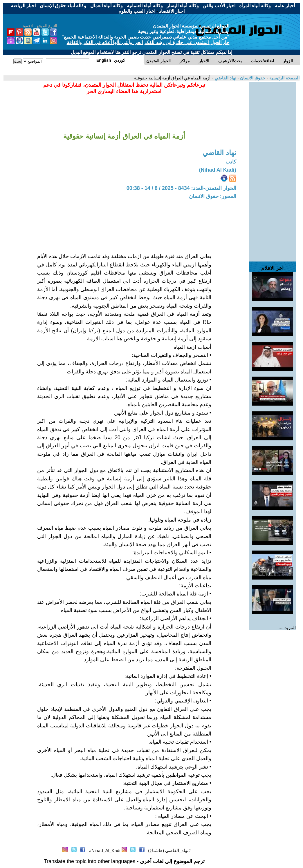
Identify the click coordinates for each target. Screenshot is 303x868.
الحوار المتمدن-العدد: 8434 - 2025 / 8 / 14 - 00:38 (181, 188)
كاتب (231, 162)
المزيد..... (287, 628)
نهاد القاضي (225, 78)
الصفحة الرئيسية (284, 78)
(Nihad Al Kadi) (218, 170)
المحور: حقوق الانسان (213, 196)
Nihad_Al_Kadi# (105, 850)
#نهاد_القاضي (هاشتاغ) (169, 850)
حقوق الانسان (252, 78)
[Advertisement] (273, 169)
